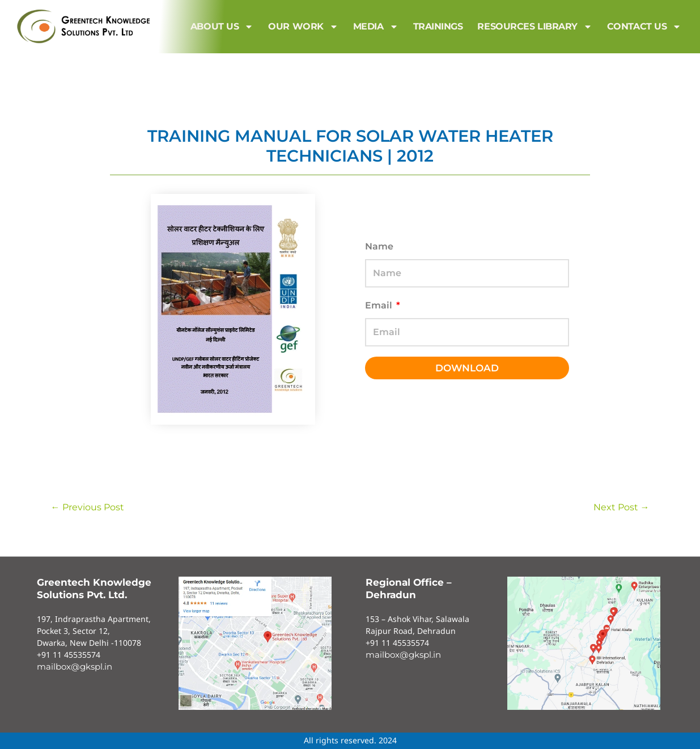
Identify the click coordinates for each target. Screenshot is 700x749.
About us (222, 27)
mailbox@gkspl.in (75, 667)
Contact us (644, 27)
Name (379, 246)
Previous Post (88, 507)
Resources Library (534, 27)
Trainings (438, 26)
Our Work (303, 27)
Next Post (621, 507)
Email (380, 305)
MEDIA (376, 27)
